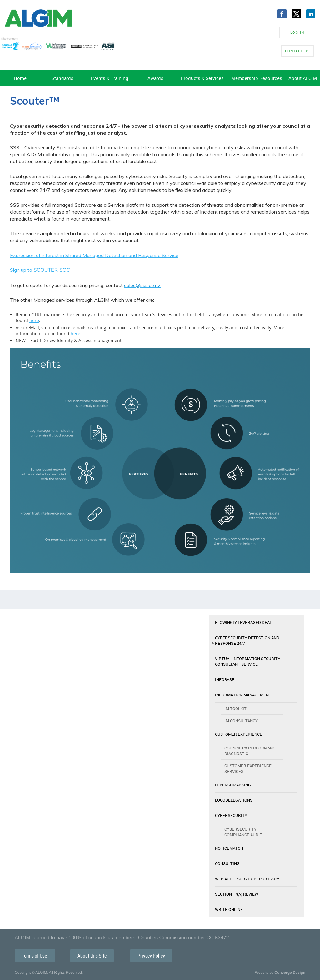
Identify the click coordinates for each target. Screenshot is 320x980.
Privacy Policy (151, 956)
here (34, 320)
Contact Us (297, 51)
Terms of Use (35, 956)
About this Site (92, 956)
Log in (297, 32)
